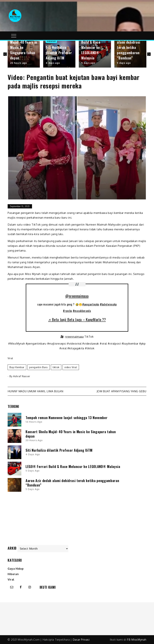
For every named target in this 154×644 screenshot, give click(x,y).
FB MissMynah (137, 640)
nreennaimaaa (74, 337)
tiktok (56, 367)
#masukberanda (82, 311)
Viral (10, 358)
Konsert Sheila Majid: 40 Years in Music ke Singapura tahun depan (71, 434)
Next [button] (149, 54)
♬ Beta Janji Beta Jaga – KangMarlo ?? (77, 319)
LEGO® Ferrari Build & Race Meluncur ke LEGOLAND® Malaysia (92, 47)
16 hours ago (34, 422)
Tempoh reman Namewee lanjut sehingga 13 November (67, 418)
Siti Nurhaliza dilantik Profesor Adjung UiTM (59, 53)
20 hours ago (18, 63)
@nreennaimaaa (77, 296)
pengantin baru (39, 367)
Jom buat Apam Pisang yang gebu (122, 391)
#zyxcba (68, 311)
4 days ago (53, 63)
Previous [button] (5, 54)
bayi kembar (17, 367)
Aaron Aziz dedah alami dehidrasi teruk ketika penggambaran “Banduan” (130, 47)
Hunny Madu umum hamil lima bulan (35, 391)
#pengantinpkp (91, 304)
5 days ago (88, 63)
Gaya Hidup (16, 569)
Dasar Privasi (81, 640)
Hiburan (51, 41)
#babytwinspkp (108, 304)
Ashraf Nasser (22, 376)
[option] (24, 54)
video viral (71, 367)
